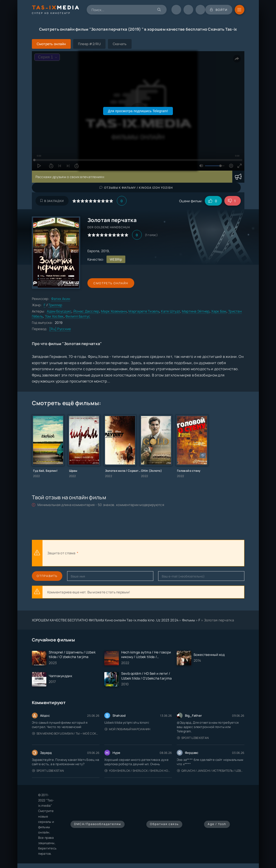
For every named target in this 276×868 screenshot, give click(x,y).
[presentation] (132, 553)
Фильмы (189, 620)
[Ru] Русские (60, 329)
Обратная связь (164, 824)
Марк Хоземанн (114, 311)
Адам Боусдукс (59, 311)
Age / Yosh (217, 824)
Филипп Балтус (78, 316)
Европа (93, 251)
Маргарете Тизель (144, 311)
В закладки (52, 201)
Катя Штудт (170, 311)
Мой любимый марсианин (127, 729)
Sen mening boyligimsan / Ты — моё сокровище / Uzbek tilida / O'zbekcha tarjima (66, 733)
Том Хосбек (54, 316)
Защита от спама (61, 553)
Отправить (47, 576)
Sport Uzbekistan (193, 738)
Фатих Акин (61, 299)
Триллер (55, 305)
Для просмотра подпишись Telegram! (138, 111)
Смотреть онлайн (110, 283)
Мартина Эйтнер (196, 311)
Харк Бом (219, 311)
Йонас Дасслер (86, 311)
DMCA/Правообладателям (98, 824)
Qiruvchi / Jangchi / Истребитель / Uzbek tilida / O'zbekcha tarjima (211, 771)
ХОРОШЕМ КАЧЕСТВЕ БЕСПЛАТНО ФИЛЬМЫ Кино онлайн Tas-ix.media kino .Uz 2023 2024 (105, 620)
